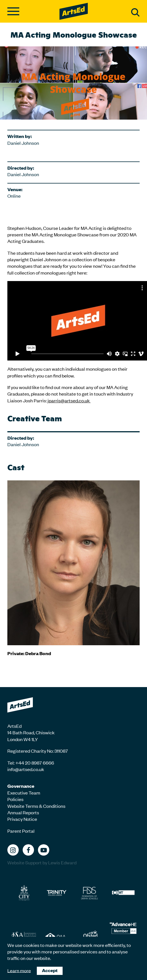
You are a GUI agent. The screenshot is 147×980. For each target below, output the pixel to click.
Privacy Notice (22, 819)
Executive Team (24, 793)
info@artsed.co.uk (26, 769)
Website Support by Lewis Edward (42, 862)
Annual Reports (23, 812)
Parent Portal (21, 831)
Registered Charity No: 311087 (38, 751)
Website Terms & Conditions (36, 806)
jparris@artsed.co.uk (69, 400)
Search (135, 12)
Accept (50, 970)
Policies (15, 799)
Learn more (19, 970)
